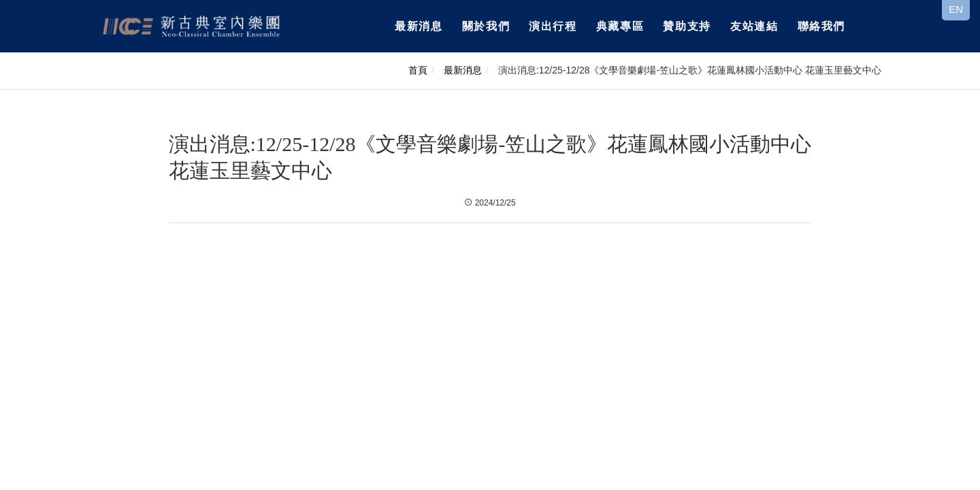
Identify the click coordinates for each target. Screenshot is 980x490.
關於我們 (486, 26)
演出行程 (553, 26)
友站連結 (754, 26)
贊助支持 (687, 26)
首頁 (418, 70)
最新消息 (419, 26)
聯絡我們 (821, 26)
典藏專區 (620, 26)
